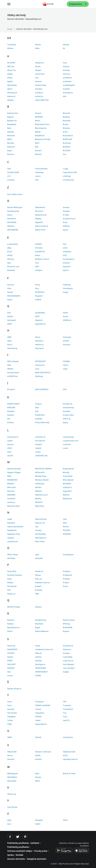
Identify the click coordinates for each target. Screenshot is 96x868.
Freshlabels (68, 288)
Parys (10, 579)
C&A (9, 169)
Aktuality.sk (12, 93)
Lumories (67, 444)
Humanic (67, 344)
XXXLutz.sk (12, 794)
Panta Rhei (12, 571)
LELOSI (10, 456)
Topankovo (40, 713)
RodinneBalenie (42, 631)
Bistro (38, 121)
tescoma (11, 709)
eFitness (11, 259)
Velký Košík (12, 752)
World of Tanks (69, 773)
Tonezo (38, 709)
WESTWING (12, 777)
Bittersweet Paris (42, 124)
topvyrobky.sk (41, 724)
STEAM (38, 675)
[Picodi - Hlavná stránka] (48, 4)
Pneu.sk (38, 579)
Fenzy (38, 285)
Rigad (38, 627)
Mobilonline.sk (41, 495)
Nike (65, 523)
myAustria (67, 487)
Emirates (39, 248)
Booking (66, 117)
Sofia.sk (38, 653)
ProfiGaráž (67, 575)
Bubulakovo (68, 135)
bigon (10, 150)
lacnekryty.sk (13, 437)
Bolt (37, 147)
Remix (10, 631)
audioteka (67, 81)
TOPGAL (38, 717)
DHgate (38, 219)
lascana (10, 444)
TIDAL (10, 724)
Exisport (66, 263)
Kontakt (19, 855)
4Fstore (10, 48)
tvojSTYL (66, 720)
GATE (37, 316)
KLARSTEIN (40, 415)
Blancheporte (41, 128)
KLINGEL (39, 419)
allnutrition (40, 74)
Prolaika (66, 579)
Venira (10, 755)
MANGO (11, 484)
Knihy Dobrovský (42, 422)
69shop (66, 45)
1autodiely (12, 45)
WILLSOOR (12, 781)
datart (10, 215)
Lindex (38, 452)
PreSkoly (39, 590)
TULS (65, 717)
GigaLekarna (40, 324)
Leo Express (40, 441)
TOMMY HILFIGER (43, 705)
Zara (9, 824)
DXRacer (66, 226)
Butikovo (66, 147)
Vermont (11, 759)
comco (38, 176)
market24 (11, 498)
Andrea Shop (41, 85)
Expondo (67, 266)
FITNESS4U (40, 292)
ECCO (10, 252)
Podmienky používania (18, 847)
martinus (11, 502)
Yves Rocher (12, 807)
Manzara (11, 491)
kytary (65, 422)
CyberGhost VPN (70, 172)
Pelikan (10, 583)
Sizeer (38, 646)
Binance (11, 154)
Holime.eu (39, 344)
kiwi (37, 411)
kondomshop (68, 407)
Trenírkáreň (68, 709)
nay (37, 526)
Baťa (9, 128)
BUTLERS (67, 150)
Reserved (39, 624)
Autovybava (68, 93)
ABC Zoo (11, 66)
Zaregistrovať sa (75, 4)
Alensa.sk (11, 96)
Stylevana (67, 649)
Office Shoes (13, 554)
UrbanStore (68, 737)
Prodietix (67, 571)
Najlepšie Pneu (14, 534)
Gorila (65, 316)
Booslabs (67, 121)
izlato (65, 369)
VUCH (65, 755)
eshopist (39, 270)
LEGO (10, 448)
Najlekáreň (12, 530)
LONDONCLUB (41, 456)
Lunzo (65, 448)
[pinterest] (25, 837)
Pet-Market (12, 586)
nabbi (10, 519)
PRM (37, 594)
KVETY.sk (67, 419)
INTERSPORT (40, 361)
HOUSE (66, 341)
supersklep (68, 657)
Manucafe (11, 487)
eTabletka (67, 252)
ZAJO (9, 820)
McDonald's (40, 472)
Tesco (10, 705)
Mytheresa (67, 498)
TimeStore (39, 702)
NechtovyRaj (40, 534)
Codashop (39, 172)
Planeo (38, 575)
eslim (65, 248)
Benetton (11, 135)
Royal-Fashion (69, 620)
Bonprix (38, 154)
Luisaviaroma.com (71, 441)
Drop (65, 222)
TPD (64, 702)
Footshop (67, 285)
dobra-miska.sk (42, 226)
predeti (38, 586)
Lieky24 (38, 448)
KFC (9, 419)
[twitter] (18, 837)
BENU (10, 139)
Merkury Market (42, 480)
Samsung (11, 646)
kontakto (66, 411)
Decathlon (12, 219)
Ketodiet (11, 411)
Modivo (38, 498)
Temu (10, 702)
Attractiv (66, 74)
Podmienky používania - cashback (23, 843)
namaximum (13, 541)
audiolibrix (67, 78)
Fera (37, 288)
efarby (10, 255)
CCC (9, 176)
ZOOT (65, 820)
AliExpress (39, 63)
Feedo (10, 300)
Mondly (66, 472)
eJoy (9, 263)
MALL (10, 476)
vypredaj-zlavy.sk (70, 759)
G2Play (10, 316)
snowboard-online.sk (44, 649)
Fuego (65, 292)
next (65, 519)
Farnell (10, 292)
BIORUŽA (39, 117)
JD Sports (11, 389)
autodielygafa (69, 85)
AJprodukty (12, 85)
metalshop (40, 484)
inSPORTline (12, 376)
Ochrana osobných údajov (20, 851)
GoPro (65, 313)
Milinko (38, 487)
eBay (9, 248)
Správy (10, 855)
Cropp (65, 169)
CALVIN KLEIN (13, 172)
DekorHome (40, 207)
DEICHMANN (13, 230)
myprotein (67, 491)
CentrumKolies (41, 169)
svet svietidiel (69, 668)
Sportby (38, 661)
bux (64, 154)
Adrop (10, 78)
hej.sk (10, 344)
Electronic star (13, 266)
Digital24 (39, 222)
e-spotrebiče (13, 244)
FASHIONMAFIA (14, 296)
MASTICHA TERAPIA (43, 469)
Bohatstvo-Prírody (43, 139)
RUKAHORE (68, 627)
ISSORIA (66, 361)
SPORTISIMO (41, 668)
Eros (37, 263)
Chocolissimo (68, 180)
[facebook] (10, 837)
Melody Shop (41, 476)
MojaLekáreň (68, 469)
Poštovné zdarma (42, 583)
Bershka (11, 143)
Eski (65, 244)
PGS (9, 590)
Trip (65, 713)
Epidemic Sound (42, 259)
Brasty (66, 124)
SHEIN (10, 661)
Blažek (38, 132)
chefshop (67, 176)
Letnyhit (39, 444)
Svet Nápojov (68, 664)
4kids (37, 48)
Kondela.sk (67, 404)
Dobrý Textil (40, 230)
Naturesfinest (41, 519)
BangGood (12, 124)
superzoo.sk (68, 661)
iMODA (10, 369)
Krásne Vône (68, 415)
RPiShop (66, 624)
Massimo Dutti (13, 506)
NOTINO (66, 530)
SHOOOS (11, 668)
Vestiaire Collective (43, 752)
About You (12, 70)
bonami (38, 150)
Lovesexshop (68, 437)
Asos (65, 63)
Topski (38, 720)
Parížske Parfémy (14, 575)
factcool (11, 285)
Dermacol (39, 211)
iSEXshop (39, 376)
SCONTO (11, 653)
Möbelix (38, 491)
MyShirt (66, 495)
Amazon (39, 81)
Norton (66, 526)
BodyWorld (40, 135)
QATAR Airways (14, 607)
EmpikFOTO (40, 252)
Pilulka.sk (39, 571)
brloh (65, 132)
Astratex (66, 70)
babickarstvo (13, 113)
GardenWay (40, 313)
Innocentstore (13, 373)
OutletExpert (68, 554)
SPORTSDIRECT (42, 672)
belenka (11, 132)
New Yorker (40, 541)
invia (37, 369)
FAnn (9, 288)
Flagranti (39, 296)
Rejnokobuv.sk (13, 627)
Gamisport (12, 320)
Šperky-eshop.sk (14, 689)
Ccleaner (11, 180)
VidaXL (38, 755)
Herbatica (39, 341)
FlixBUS (38, 300)
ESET (37, 266)
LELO (9, 452)
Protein (66, 583)
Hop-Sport (39, 348)
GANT (10, 324)
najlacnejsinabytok (15, 526)
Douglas (66, 211)
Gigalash (39, 320)
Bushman (67, 143)
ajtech (10, 89)
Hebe (9, 341)
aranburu (39, 93)
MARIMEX (11, 495)
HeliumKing (12, 348)
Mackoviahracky (14, 469)
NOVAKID (67, 534)
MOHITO (39, 502)
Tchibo (10, 720)
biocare (38, 113)
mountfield (68, 476)
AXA (64, 96)
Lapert (10, 441)
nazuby (38, 530)
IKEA (9, 365)
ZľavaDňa (39, 820)
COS (37, 180)
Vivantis (38, 759)
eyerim (66, 270)
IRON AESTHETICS (43, 373)
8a (64, 48)
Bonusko (66, 113)
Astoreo (66, 66)
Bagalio (10, 117)
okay (37, 554)
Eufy (65, 255)
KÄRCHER (11, 407)
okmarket (39, 558)
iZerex (65, 365)
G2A (9, 313)
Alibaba (10, 100)
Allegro (38, 70)
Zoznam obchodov (16, 859)
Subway (66, 653)
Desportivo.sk (41, 215)
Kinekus (11, 422)
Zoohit (38, 824)
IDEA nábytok (13, 361)
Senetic (10, 657)
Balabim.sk (12, 121)
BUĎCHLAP (67, 139)
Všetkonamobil (69, 752)
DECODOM (12, 222)
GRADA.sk (67, 320)
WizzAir (38, 777)
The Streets (12, 713)
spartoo (38, 657)
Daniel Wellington (15, 207)
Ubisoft (38, 737)
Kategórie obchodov (37, 859)
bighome (11, 147)
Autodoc (66, 89)
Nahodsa (11, 523)
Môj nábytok (68, 480)
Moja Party (40, 506)
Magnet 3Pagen (14, 472)
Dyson (65, 230)
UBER (10, 737)
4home (38, 45)
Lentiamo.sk (40, 437)
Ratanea (11, 620)
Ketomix (11, 415)
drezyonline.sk (69, 219)
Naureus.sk (40, 523)
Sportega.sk (40, 664)
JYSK (65, 389)
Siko (9, 672)
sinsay (10, 675)
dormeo (66, 207)
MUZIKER (67, 484)
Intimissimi (40, 365)
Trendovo (67, 705)
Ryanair (66, 631)
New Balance (41, 538)
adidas (10, 74)
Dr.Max (66, 215)
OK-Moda (11, 558)
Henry (38, 337)
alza (37, 78)
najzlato (11, 538)
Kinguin (38, 404)
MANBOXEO (12, 480)
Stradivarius (68, 646)
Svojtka (66, 672)
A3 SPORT (11, 63)
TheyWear (11, 717)
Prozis (65, 586)
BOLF (37, 143)
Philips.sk (11, 594)
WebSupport (13, 773)
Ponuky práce (41, 851)
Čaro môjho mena (15, 194)
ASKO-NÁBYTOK (42, 100)
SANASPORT (12, 649)
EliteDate (11, 270)
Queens (38, 607)
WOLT (38, 781)
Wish (37, 773)
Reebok (10, 624)
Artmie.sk (39, 96)
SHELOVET (12, 664)
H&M (9, 337)
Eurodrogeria (69, 259)
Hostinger (67, 337)
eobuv (38, 255)
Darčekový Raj (13, 211)
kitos (37, 407)
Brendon (67, 128)
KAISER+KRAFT (13, 404)
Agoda (10, 81)
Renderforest (41, 620)
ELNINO (38, 244)
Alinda (38, 66)
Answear (39, 89)
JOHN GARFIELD (42, 389)
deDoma (11, 226)
